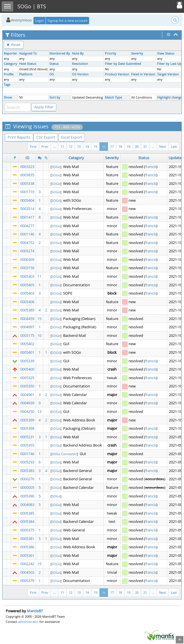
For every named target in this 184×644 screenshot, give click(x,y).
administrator (28, 622)
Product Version (117, 74)
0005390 (27, 496)
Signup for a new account (67, 20)
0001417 (27, 217)
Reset (14, 45)
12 (71, 146)
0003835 (27, 175)
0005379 (27, 581)
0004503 (27, 572)
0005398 (27, 428)
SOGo (56, 167)
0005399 (27, 420)
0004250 (27, 411)
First (33, 146)
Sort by (55, 97)
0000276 (27, 479)
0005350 (27, 386)
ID (27, 158)
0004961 (27, 395)
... (153, 146)
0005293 (27, 462)
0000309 (27, 259)
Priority (111, 53)
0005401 (27, 352)
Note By (78, 53)
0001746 (27, 454)
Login (39, 20)
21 (145, 146)
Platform (26, 74)
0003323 (27, 167)
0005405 (27, 285)
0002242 (27, 564)
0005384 (27, 521)
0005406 (27, 302)
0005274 (27, 251)
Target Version (168, 74)
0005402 (27, 344)
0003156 (27, 268)
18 (120, 146)
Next (163, 146)
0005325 (27, 378)
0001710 (27, 192)
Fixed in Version (143, 74)
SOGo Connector (64, 454)
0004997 (27, 327)
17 (112, 146)
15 (95, 146)
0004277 (27, 226)
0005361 (27, 555)
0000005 (27, 487)
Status (54, 64)
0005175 (27, 335)
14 (87, 146)
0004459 (27, 319)
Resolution (80, 64)
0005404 (27, 200)
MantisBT (35, 611)
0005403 (27, 293)
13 (79, 146)
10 (39, 335)
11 (62, 146)
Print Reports (19, 137)
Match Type (113, 97)
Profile (9, 74)
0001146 (27, 234)
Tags (7, 85)
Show (8, 97)
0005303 (27, 276)
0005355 (27, 445)
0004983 (27, 505)
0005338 (27, 183)
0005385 (27, 513)
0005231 (27, 437)
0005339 (27, 361)
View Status (166, 53)
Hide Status (28, 64)
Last (174, 146)
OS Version (80, 74)
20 (137, 146)
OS (52, 74)
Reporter (10, 53)
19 (129, 146)
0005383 (27, 471)
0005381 (27, 539)
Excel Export (72, 137)
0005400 (27, 369)
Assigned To (28, 53)
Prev (45, 146)
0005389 (27, 310)
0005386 (27, 547)
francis (151, 167)
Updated (176, 158)
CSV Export (46, 137)
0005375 (27, 530)
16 (104, 146)
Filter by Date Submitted (123, 64)
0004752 (27, 243)
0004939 (27, 403)
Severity (137, 53)
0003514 (27, 209)
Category (10, 64)
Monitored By (60, 53)
